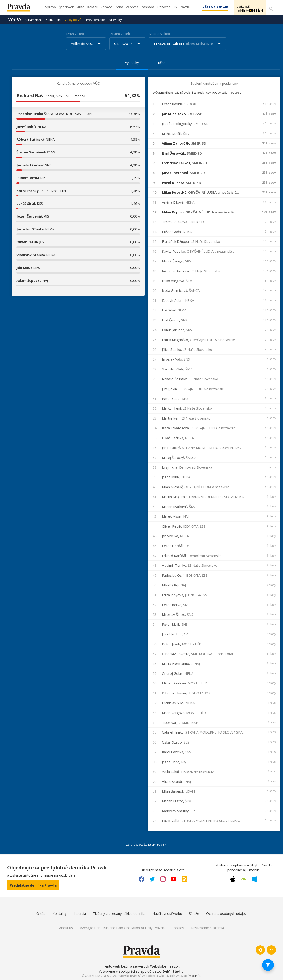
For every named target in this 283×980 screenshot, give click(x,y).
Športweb (67, 7)
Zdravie (106, 7)
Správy (51, 7)
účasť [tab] (162, 62)
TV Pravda (181, 7)
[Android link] (244, 879)
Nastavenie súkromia (208, 927)
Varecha (132, 7)
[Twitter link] (152, 879)
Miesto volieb (159, 33)
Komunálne (54, 19)
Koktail (92, 7)
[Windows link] (254, 879)
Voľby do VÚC (74, 19)
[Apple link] (233, 879)
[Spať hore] (271, 950)
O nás (41, 913)
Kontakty (59, 913)
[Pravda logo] (22, 9)
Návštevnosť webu (167, 913)
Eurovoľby (115, 19)
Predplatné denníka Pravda (33, 885)
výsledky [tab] (132, 62)
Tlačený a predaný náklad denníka (119, 913)
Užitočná (164, 7)
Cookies (178, 927)
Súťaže (194, 913)
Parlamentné (34, 19)
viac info (195, 975)
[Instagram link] (163, 879)
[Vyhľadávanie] (270, 8)
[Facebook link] (141, 879)
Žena (119, 7)
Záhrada (147, 7)
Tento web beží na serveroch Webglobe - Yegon (141, 966)
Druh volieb (75, 33)
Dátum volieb (120, 33)
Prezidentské (95, 19)
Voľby (15, 19)
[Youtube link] (174, 879)
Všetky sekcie (208, 6)
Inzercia (80, 913)
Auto (81, 7)
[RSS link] (185, 879)
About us (66, 927)
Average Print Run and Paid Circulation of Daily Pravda (122, 927)
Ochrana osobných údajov (226, 913)
